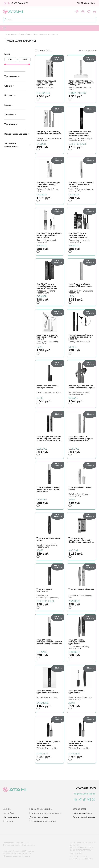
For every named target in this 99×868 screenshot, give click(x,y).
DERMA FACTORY (77, 93)
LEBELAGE (42, 449)
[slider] (5, 64)
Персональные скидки (41, 809)
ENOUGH (41, 144)
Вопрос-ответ (79, 809)
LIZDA (71, 296)
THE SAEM (42, 499)
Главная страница (11, 35)
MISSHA (73, 347)
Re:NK (40, 398)
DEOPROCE (74, 601)
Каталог (21, 35)
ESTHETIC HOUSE (77, 144)
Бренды (7, 809)
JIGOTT (72, 499)
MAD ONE (73, 550)
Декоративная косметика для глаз (45, 35)
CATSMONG (43, 703)
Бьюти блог (9, 813)
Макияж (29, 35)
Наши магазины (11, 817)
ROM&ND (73, 398)
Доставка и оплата (39, 817)
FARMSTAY (42, 194)
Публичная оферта (82, 813)
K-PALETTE (42, 753)
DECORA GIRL (44, 93)
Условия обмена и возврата (43, 822)
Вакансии (8, 822)
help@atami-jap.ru (84, 794)
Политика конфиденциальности (46, 813)
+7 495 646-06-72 (18, 3)
